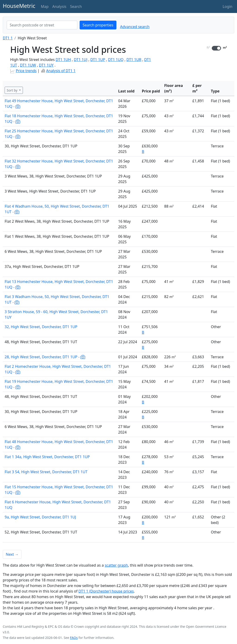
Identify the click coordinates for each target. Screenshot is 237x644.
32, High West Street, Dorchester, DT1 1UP (41, 327)
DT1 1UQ (116, 60)
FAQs (74, 638)
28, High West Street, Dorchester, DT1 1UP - (45, 357)
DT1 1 (8, 38)
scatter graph (116, 565)
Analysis (59, 6)
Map (45, 6)
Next (12, 554)
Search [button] (76, 6)
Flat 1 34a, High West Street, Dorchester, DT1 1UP (47, 457)
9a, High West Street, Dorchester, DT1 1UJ (40, 517)
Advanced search (135, 27)
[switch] (216, 48)
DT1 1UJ (81, 60)
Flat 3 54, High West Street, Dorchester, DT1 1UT (46, 472)
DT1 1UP (98, 60)
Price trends (26, 71)
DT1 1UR (134, 60)
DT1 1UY (46, 65)
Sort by (12, 90)
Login (228, 6)
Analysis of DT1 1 (61, 71)
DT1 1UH (63, 60)
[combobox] (42, 25)
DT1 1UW (28, 65)
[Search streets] (42, 25)
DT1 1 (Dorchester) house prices (106, 591)
